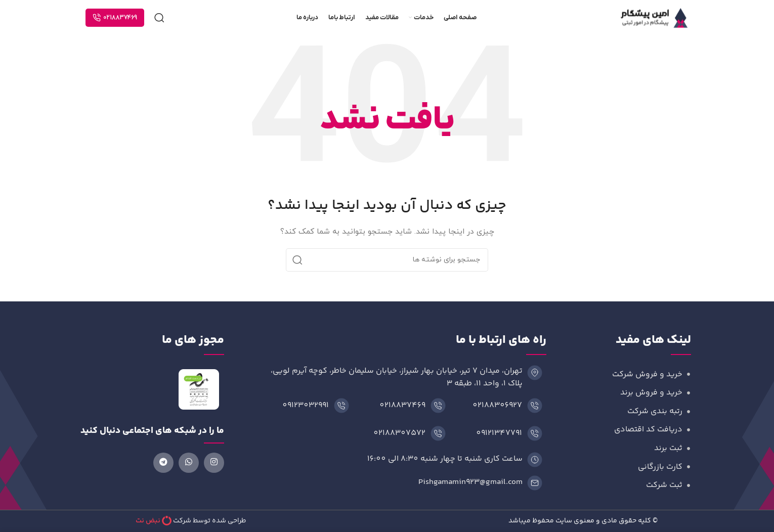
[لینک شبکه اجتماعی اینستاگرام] (214, 463)
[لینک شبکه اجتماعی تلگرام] (163, 463)
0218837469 (115, 18)
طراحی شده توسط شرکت (210, 521)
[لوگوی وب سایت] (654, 17)
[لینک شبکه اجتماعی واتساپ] (189, 463)
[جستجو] (159, 18)
